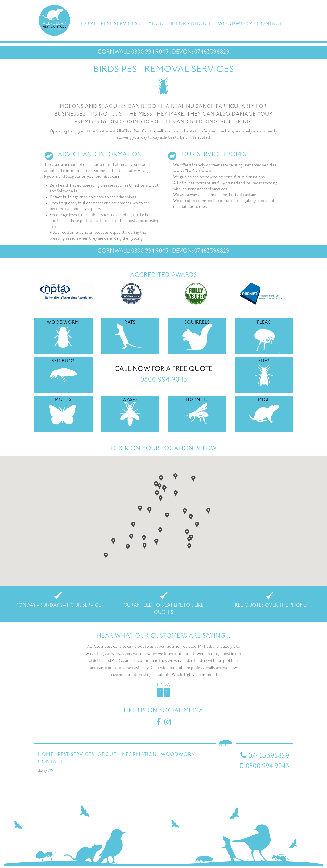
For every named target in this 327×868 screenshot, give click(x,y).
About (158, 24)
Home (89, 24)
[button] (157, 493)
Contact (270, 24)
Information (189, 24)
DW (50, 771)
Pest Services (119, 24)
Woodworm (236, 24)
